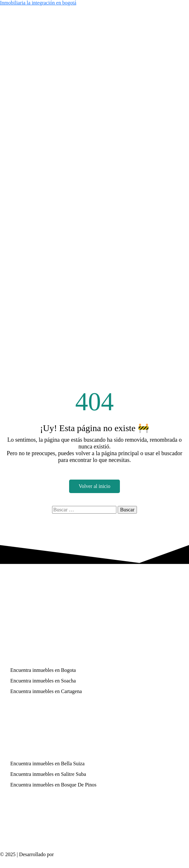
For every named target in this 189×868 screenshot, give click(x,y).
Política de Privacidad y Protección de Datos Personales (58, 859)
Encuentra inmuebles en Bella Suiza (47, 764)
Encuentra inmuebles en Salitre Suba (48, 774)
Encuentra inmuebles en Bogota (43, 670)
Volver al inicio (94, 486)
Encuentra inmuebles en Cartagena (46, 691)
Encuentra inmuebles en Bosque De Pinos (53, 785)
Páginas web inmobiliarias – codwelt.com (98, 854)
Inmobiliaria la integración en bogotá (38, 3)
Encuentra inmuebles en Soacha (43, 681)
